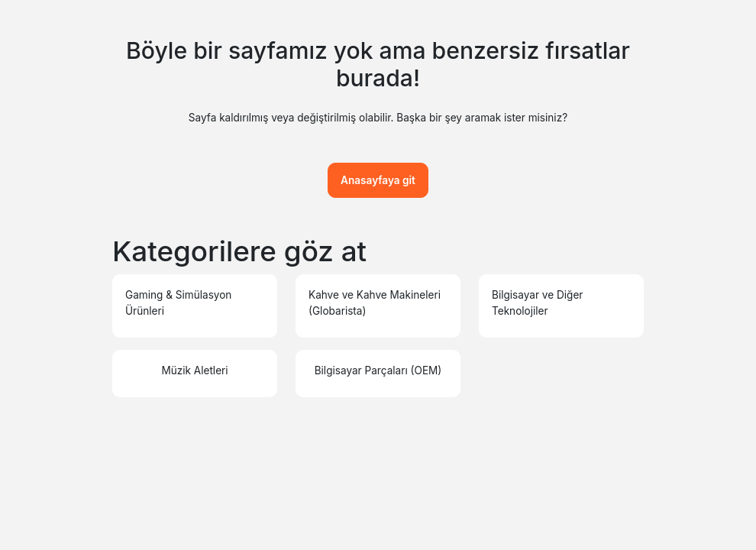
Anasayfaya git (378, 180)
